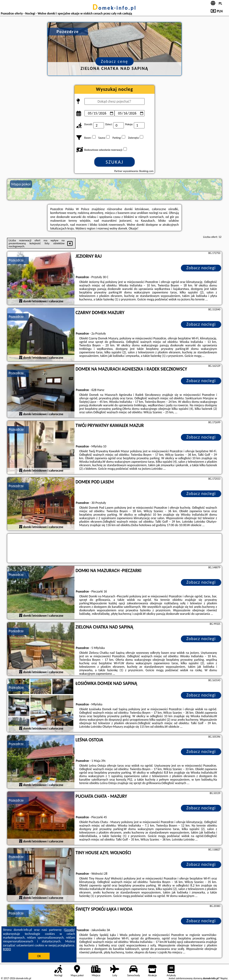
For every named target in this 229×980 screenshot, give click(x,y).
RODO (7, 949)
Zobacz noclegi (201, 268)
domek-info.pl (114, 8)
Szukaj (114, 162)
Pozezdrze (16, 260)
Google (69, 930)
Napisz (224, 978)
